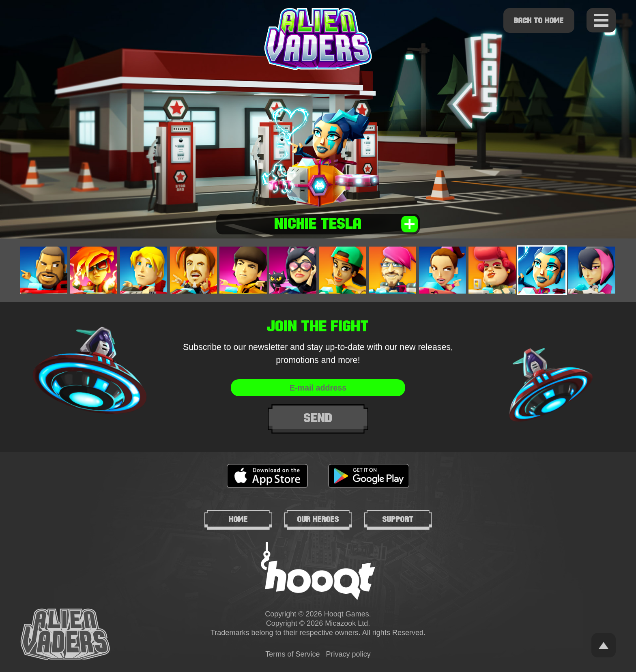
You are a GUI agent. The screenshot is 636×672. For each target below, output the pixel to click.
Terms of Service (292, 654)
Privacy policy (348, 654)
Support (398, 519)
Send (318, 418)
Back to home (539, 20)
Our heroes (318, 519)
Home (238, 519)
